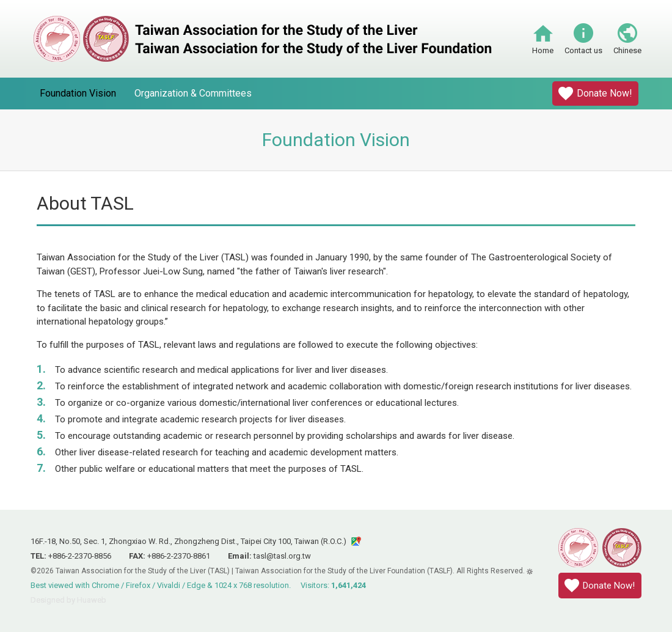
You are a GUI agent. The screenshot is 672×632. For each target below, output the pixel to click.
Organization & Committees (193, 93)
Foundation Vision (78, 93)
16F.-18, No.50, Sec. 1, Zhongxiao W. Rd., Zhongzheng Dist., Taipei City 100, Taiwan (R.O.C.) (188, 541)
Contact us (583, 50)
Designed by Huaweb (68, 600)
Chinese (627, 50)
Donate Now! (604, 93)
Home (543, 50)
